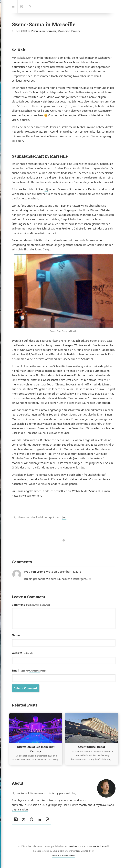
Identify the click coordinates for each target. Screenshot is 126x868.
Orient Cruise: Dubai (92, 747)
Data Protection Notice (64, 855)
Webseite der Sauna (85, 491)
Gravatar (33, 671)
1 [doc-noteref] (46, 189)
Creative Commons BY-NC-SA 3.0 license (87, 846)
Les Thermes (80, 173)
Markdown (32, 605)
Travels (36, 31)
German (51, 31)
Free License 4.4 (84, 851)
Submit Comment (26, 688)
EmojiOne (57, 851)
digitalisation (20, 809)
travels (104, 805)
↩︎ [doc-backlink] (64, 517)
